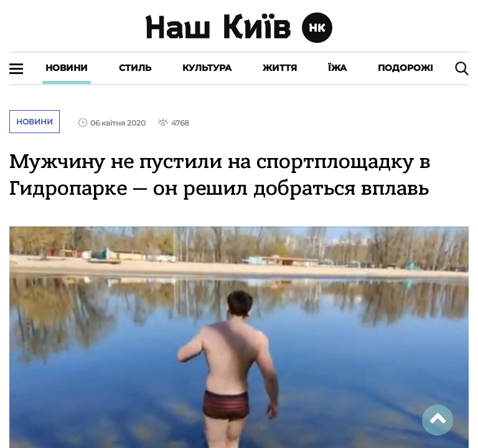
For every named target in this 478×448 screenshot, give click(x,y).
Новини (67, 68)
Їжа (337, 68)
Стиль (135, 68)
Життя (280, 68)
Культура (207, 68)
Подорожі (405, 68)
